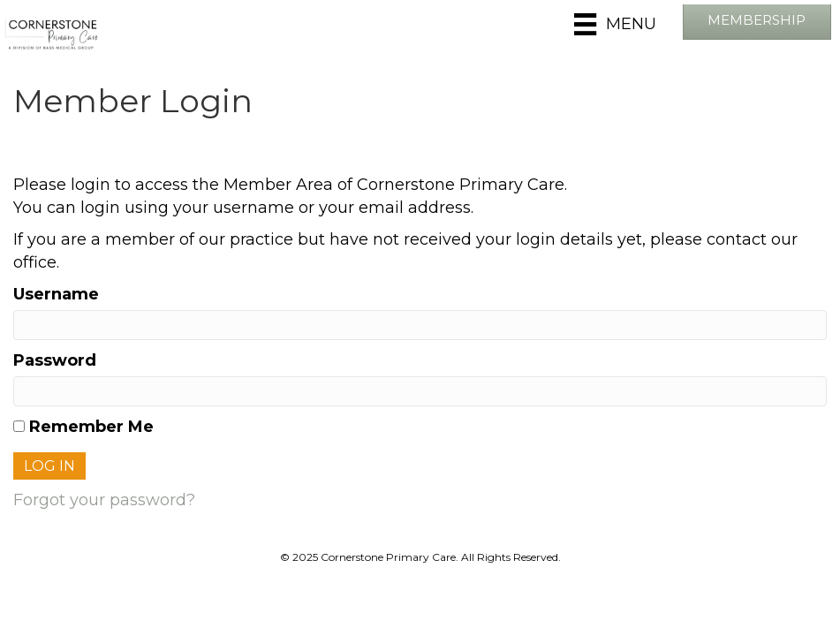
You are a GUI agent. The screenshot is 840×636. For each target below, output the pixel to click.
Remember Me (83, 427)
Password (55, 360)
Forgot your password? (104, 500)
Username (56, 294)
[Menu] (615, 24)
